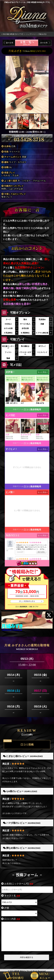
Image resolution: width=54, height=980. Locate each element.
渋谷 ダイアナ (34, 603)
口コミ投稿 (27, 741)
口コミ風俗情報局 (32, 406)
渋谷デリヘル (18, 406)
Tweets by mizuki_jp (12, 626)
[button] (46, 81)
